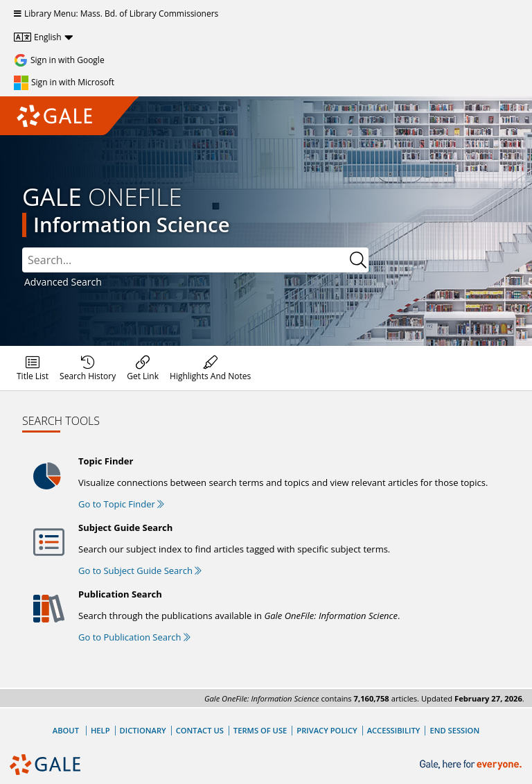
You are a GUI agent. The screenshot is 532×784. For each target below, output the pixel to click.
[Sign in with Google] (59, 60)
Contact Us (200, 730)
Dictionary (143, 730)
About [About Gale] (66, 730)
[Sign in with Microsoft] (64, 82)
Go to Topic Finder (121, 504)
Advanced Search (63, 282)
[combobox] (195, 260)
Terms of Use (260, 730)
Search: (23, 248)
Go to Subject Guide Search (140, 570)
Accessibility (394, 730)
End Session (454, 730)
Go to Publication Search (134, 637)
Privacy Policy (327, 730)
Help (100, 730)
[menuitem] (33, 368)
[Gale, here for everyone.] (472, 765)
